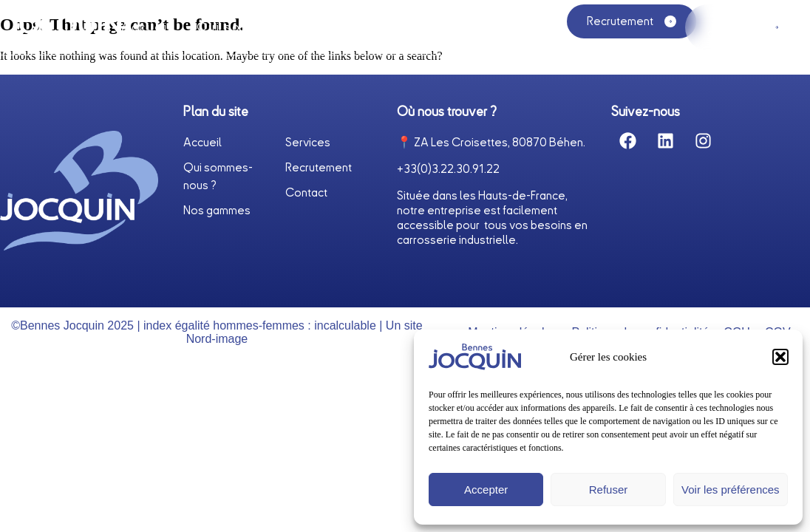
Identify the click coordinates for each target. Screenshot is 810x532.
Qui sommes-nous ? (264, 27)
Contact (306, 194)
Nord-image (217, 339)
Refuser (609, 490)
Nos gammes (480, 31)
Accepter (486, 490)
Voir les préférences (731, 490)
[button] (780, 357)
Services (384, 27)
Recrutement (319, 168)
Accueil (147, 27)
